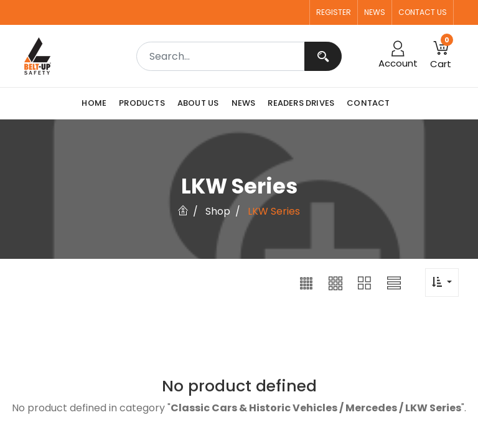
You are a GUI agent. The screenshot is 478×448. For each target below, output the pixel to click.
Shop (218, 211)
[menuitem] (97, 103)
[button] (306, 282)
